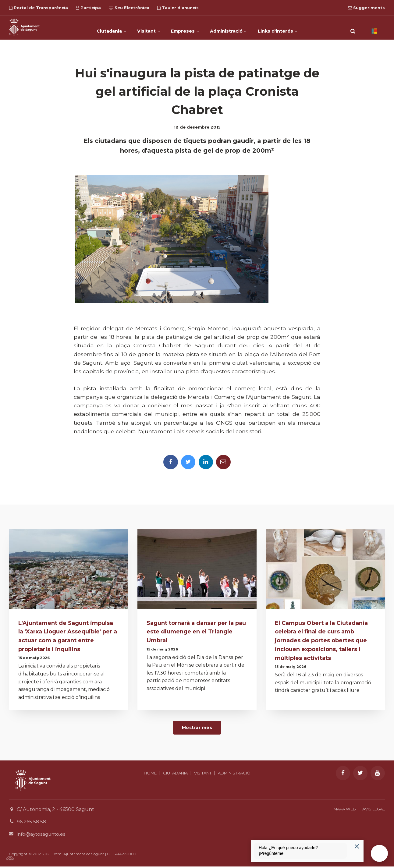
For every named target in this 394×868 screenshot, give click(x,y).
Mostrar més (197, 729)
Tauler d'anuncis (178, 8)
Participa (88, 8)
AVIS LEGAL (372, 810)
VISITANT (222, 774)
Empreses (185, 27)
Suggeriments (366, 8)
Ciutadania (98, 27)
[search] (353, 27)
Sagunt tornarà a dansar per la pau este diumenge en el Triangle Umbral (193, 632)
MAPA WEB (339, 810)
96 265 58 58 (32, 823)
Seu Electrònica (129, 8)
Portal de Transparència (39, 8)
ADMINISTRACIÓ (197, 781)
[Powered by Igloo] (9, 860)
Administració (235, 27)
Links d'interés (291, 27)
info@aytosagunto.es (43, 836)
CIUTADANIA (192, 774)
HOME (164, 774)
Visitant (142, 27)
